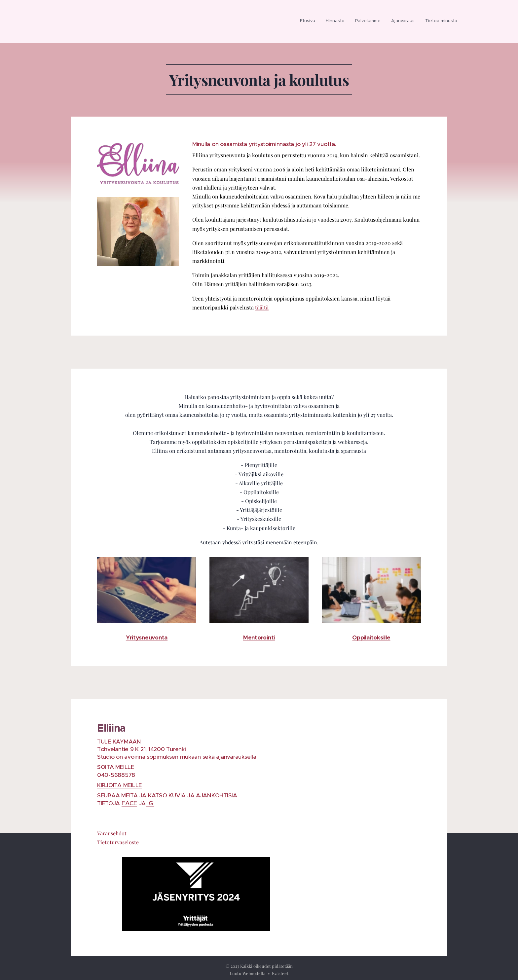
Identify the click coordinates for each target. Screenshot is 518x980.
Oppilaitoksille (371, 637)
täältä (262, 307)
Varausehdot (112, 833)
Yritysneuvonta (147, 637)
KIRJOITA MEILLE (119, 785)
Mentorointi (259, 637)
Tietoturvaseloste (118, 842)
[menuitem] (309, 21)
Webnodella (254, 973)
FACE (129, 804)
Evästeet (280, 973)
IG (150, 804)
